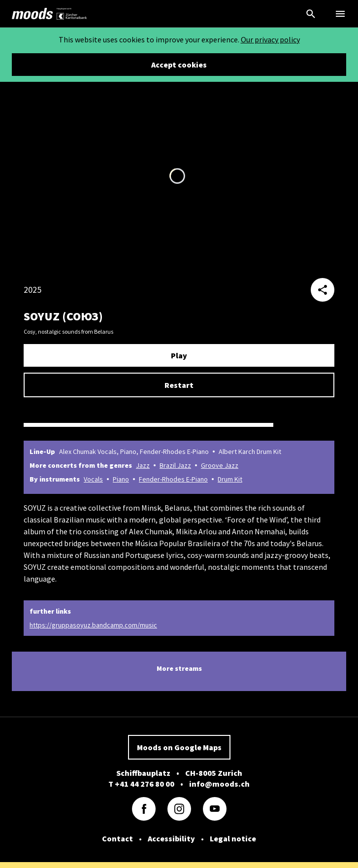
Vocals (93, 479)
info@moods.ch (219, 784)
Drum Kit (230, 479)
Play (179, 355)
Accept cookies (179, 65)
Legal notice (233, 838)
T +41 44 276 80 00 (141, 784)
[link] (33, 14)
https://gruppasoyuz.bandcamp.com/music (93, 625)
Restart (179, 385)
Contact (117, 838)
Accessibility (171, 838)
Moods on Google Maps (179, 747)
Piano (121, 479)
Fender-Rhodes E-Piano (173, 479)
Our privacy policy (270, 39)
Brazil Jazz (175, 465)
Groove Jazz (220, 465)
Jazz (143, 465)
